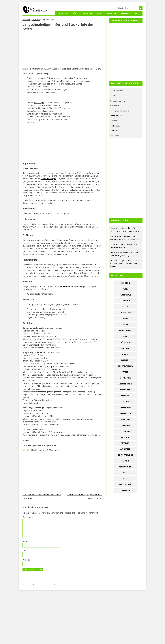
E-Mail (26, 551)
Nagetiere (125, 419)
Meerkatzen (125, 413)
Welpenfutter (115, 106)
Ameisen (64, 286)
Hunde (125, 354)
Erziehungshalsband (118, 116)
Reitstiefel (114, 121)
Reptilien (87, 13)
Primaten (125, 431)
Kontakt (57, 585)
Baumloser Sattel (117, 91)
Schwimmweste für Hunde (120, 101)
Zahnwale (125, 491)
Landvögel (125, 390)
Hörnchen (125, 342)
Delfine (125, 319)
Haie (125, 336)
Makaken (125, 396)
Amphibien (125, 13)
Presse (71, 585)
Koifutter (114, 96)
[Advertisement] (62, 50)
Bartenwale (125, 295)
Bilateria (125, 307)
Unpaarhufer (125, 467)
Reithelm (114, 131)
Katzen (125, 372)
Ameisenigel (39, 103)
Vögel (76, 13)
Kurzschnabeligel (48, 179)
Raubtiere (125, 437)
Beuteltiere (125, 301)
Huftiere (125, 348)
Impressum (27, 585)
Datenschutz (48, 585)
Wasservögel (125, 485)
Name (26, 541)
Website (26, 560)
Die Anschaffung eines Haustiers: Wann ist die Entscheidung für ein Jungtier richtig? (125, 264)
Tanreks (125, 461)
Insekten (111, 13)
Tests (138, 13)
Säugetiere (63, 13)
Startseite (26, 20)
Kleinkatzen (125, 378)
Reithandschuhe (116, 126)
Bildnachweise (38, 585)
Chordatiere (125, 313)
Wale (125, 479)
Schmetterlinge (125, 455)
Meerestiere (125, 408)
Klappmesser (115, 136)
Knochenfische (125, 384)
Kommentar (28, 517)
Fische (99, 13)
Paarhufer (125, 425)
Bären (125, 289)
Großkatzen (125, 330)
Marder (125, 402)
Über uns (64, 585)
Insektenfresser (125, 366)
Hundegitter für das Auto (120, 111)
